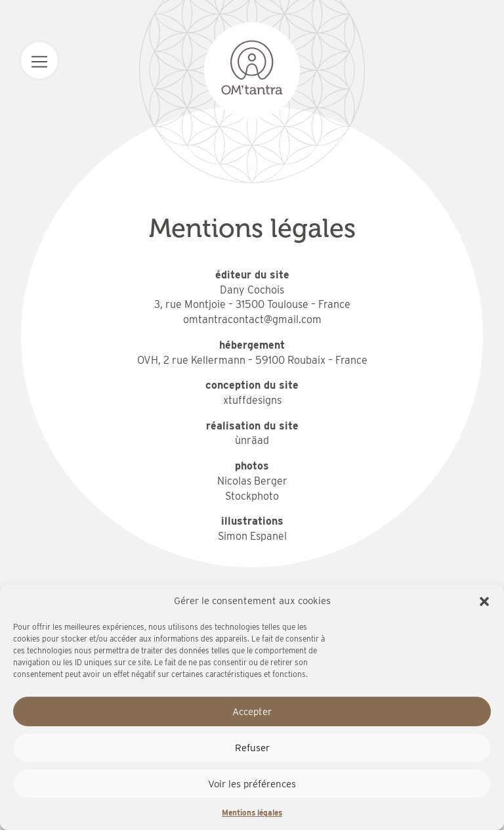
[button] (484, 601)
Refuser (252, 748)
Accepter (252, 712)
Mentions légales (252, 813)
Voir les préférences (252, 784)
